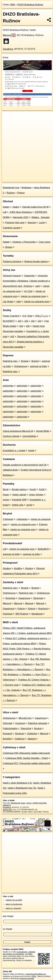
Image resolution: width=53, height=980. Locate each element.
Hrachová (43, 609)
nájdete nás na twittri (14, 900)
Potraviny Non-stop (15, 223)
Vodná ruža (18, 505)
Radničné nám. (10, 361)
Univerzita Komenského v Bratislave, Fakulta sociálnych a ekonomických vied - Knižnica (26, 281)
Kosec (6, 495)
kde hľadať (8, 916)
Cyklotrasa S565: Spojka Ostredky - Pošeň (27, 758)
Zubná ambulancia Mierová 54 (18, 431)
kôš (20, 321)
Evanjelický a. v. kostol (14, 451)
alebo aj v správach (13, 908)
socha (6, 500)
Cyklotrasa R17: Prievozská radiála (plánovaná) (27, 763)
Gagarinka (29, 276)
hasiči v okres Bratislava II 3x (17, 783)
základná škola (10, 470)
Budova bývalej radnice (36, 261)
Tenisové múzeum (12, 276)
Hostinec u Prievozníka (24, 242)
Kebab (6, 242)
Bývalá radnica (19, 489)
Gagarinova (24, 598)
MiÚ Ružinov (22, 614)
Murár (6, 489)
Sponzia (32, 223)
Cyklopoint (8, 519)
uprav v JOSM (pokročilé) (36, 803)
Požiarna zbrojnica (12, 261)
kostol (31, 451)
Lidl (5, 212)
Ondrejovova (21, 366)
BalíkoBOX (43, 549)
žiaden (6, 207)
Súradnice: (8, 49)
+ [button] (7, 117)
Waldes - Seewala (40, 217)
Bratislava (26, 188)
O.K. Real (27, 316)
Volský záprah (19, 495)
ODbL (34, 976)
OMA (13, 5)
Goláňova (20, 739)
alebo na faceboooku (14, 904)
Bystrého (7, 739)
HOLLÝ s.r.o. (42, 316)
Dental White (43, 431)
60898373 (7, 805)
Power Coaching (11, 316)
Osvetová (20, 723)
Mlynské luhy (25, 718)
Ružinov (11, 193)
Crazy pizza (44, 242)
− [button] (7, 121)
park (38, 286)
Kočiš (42, 489)
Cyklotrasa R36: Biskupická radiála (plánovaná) (26, 753)
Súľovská (7, 723)
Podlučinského (10, 728)
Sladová (32, 739)
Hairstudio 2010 (20, 217)
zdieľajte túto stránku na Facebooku (19, 953)
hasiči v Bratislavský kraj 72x (22, 788)
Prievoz (21, 193)
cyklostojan (22, 519)
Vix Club (28, 291)
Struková (19, 734)
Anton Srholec (36, 495)
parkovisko (8, 386)
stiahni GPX (8, 810)
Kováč (33, 489)
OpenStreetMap (22, 178)
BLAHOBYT (9, 321)
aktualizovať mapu (18, 803)
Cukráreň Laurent (12, 228)
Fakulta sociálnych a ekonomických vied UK (25, 465)
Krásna (21, 609)
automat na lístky (39, 366)
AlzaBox (18, 568)
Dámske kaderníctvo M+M (35, 207)
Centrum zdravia (11, 436)
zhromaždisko (29, 436)
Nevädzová (37, 614)
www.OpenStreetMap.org (36, 974)
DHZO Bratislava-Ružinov (30, 5)
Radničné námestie (37, 723)
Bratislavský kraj (11, 188)
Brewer (9, 247)
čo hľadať (8, 929)
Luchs (42, 223)
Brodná (25, 361)
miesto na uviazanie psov (33, 296)
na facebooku (22, 952)
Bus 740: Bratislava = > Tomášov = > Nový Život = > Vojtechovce (26, 675)
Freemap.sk (37, 178)
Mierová (9, 35)
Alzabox (7, 568)
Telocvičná (26, 728)
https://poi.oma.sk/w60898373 (14, 180)
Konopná (7, 734)
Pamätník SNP (19, 500)
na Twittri (29, 954)
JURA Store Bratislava (21, 212)
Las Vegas (8, 302)
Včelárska (32, 734)
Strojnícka (10, 598)
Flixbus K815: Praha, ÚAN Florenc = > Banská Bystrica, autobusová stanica (27, 649)
